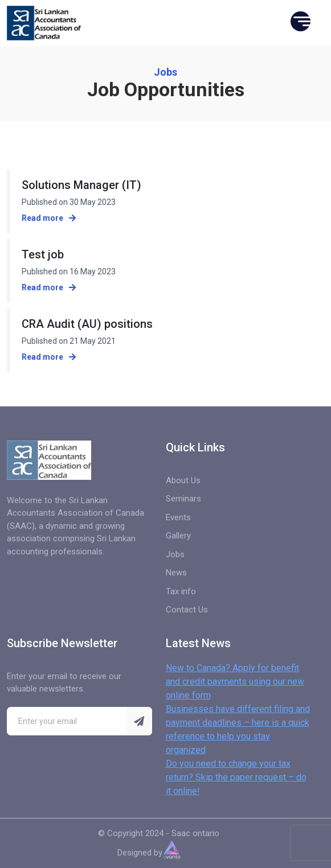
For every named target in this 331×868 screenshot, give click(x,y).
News (176, 573)
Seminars (183, 499)
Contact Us (187, 610)
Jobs (175, 554)
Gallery (178, 536)
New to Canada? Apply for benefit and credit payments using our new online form (235, 682)
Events (178, 517)
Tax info (181, 591)
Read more (49, 218)
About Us (183, 480)
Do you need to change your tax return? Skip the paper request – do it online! (236, 777)
